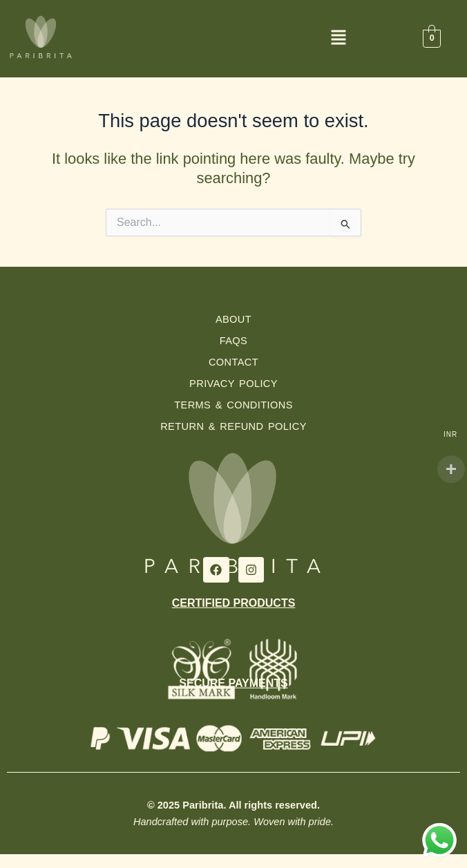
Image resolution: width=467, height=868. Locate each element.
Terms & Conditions (233, 405)
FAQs (234, 341)
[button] (339, 41)
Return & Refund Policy (233, 426)
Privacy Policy (233, 384)
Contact (233, 362)
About (233, 319)
